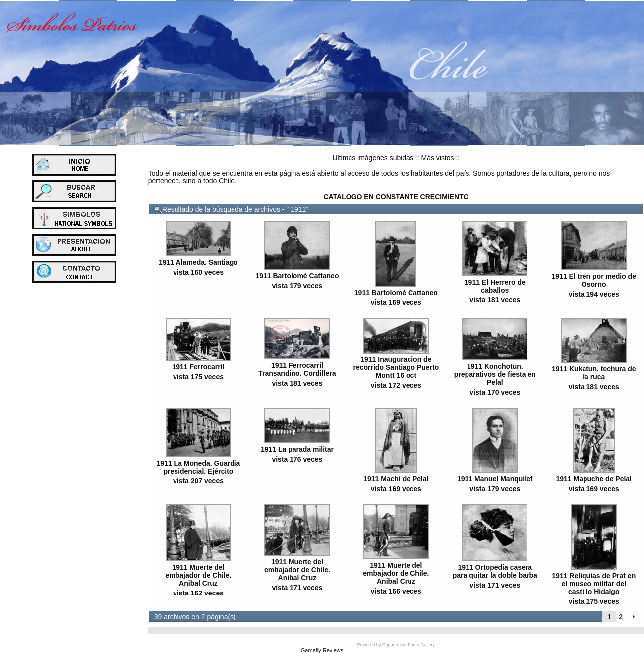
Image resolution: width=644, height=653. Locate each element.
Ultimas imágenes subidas (373, 158)
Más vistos (437, 158)
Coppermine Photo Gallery (409, 645)
